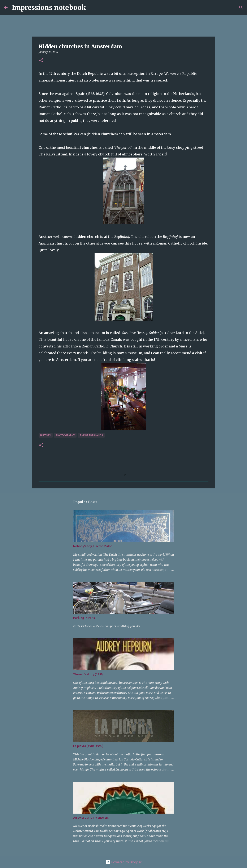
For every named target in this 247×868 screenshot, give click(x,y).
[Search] (92, 8)
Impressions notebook (49, 8)
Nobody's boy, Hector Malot (93, 546)
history (46, 435)
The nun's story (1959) (88, 674)
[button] (41, 61)
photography (65, 435)
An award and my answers (91, 818)
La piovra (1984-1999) (88, 746)
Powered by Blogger (123, 862)
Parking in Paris (84, 618)
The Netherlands (91, 435)
